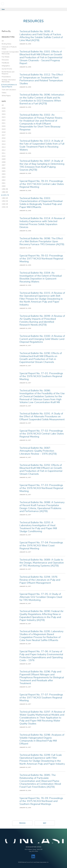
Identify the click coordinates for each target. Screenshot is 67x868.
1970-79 (6, 195)
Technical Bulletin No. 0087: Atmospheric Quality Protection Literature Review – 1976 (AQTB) (38, 451)
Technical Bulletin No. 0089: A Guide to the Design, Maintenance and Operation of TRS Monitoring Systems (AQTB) (42, 563)
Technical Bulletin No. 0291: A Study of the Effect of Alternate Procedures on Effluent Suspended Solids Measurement (42, 417)
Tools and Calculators (9, 90)
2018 (4, 132)
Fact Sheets (6, 57)
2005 (4, 171)
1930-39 (5, 207)
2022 (4, 120)
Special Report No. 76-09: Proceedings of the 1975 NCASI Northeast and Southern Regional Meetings (41, 801)
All (3, 41)
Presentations (6, 77)
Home (3, 9)
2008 (4, 162)
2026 (4, 108)
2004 (4, 174)
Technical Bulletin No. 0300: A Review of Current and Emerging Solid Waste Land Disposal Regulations (42, 339)
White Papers (6, 96)
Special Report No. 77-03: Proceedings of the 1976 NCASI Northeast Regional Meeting (41, 488)
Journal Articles (7, 69)
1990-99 (5, 189)
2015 (4, 141)
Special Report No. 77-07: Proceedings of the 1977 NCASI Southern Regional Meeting (41, 698)
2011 (4, 153)
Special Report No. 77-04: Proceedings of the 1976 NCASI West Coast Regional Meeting (41, 546)
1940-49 (5, 204)
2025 (4, 111)
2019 (4, 129)
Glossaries (5, 60)
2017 (4, 135)
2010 (4, 156)
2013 (4, 147)
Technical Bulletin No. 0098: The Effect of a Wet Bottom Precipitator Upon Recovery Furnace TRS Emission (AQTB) (42, 241)
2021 (4, 123)
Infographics (6, 66)
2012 (4, 150)
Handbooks (5, 63)
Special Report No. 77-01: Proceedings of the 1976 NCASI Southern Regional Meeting (41, 376)
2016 (4, 138)
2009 (4, 159)
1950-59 (5, 201)
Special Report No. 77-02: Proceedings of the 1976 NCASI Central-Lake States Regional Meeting (42, 434)
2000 (4, 186)
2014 (4, 144)
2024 (4, 114)
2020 (4, 126)
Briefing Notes (6, 44)
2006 (4, 168)
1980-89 (5, 192)
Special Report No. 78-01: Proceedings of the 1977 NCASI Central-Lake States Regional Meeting (42, 184)
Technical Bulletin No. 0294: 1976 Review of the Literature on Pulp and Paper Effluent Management (40, 580)
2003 (4, 177)
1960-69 (5, 198)
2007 (4, 165)
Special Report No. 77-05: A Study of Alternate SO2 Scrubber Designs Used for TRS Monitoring (41, 597)
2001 (4, 183)
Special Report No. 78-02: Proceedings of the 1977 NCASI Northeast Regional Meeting (41, 259)
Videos (4, 93)
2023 (4, 117)
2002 (4, 180)
